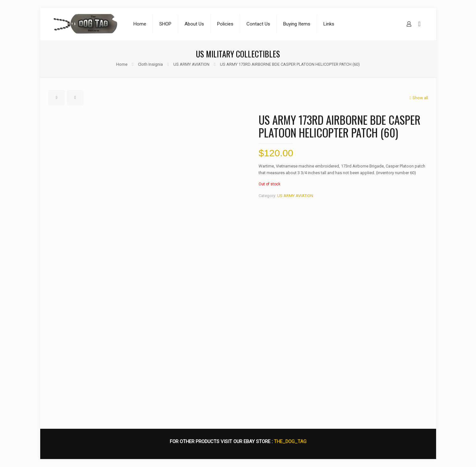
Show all (418, 98)
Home (122, 64)
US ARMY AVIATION (191, 64)
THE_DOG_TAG (290, 441)
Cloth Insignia (150, 64)
